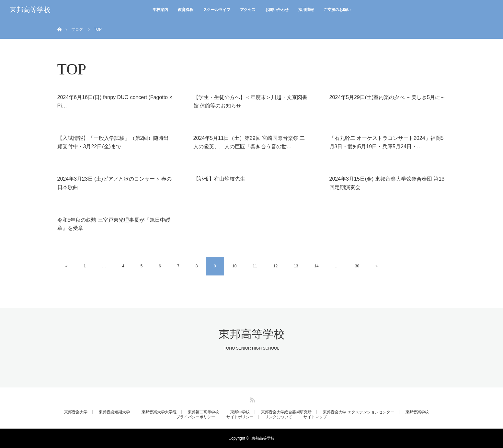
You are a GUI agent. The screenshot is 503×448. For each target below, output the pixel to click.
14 (316, 266)
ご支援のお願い (337, 10)
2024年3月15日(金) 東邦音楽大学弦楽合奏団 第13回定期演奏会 (387, 183)
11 (255, 266)
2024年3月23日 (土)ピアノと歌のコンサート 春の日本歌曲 (115, 183)
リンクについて (279, 417)
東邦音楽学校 (417, 412)
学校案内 (160, 10)
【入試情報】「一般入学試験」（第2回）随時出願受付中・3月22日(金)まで (113, 142)
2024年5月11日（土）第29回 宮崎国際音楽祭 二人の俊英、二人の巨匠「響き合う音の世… (249, 142)
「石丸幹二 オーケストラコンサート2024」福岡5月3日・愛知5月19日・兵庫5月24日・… (387, 142)
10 (234, 266)
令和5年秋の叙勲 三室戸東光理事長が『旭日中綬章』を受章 (114, 224)
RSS (252, 399)
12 (275, 266)
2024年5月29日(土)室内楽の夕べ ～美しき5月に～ (387, 97)
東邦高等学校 (30, 10)
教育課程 (186, 10)
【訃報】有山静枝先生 (219, 179)
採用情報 (306, 10)
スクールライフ (217, 10)
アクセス (248, 10)
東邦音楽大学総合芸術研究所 (286, 412)
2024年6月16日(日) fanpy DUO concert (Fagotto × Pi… (115, 101)
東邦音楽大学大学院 (159, 412)
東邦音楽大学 (76, 412)
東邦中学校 (240, 412)
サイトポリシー (240, 417)
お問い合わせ (277, 10)
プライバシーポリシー (196, 417)
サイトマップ (315, 417)
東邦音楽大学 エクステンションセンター (358, 412)
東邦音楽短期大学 (114, 412)
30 (357, 266)
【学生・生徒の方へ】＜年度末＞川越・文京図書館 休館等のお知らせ (250, 101)
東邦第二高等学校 (203, 412)
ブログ (77, 29)
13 (296, 266)
